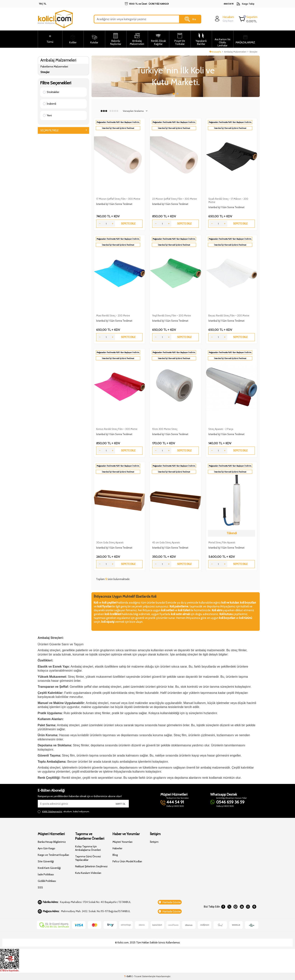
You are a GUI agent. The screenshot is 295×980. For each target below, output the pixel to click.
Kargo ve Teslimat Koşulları (53, 855)
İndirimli (50, 104)
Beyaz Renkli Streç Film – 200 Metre (229, 315)
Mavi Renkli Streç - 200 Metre (113, 315)
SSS (40, 887)
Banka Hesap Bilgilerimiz (52, 842)
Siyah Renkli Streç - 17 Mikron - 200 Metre (228, 200)
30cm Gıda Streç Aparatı (110, 542)
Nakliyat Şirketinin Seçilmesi (91, 866)
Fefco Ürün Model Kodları (127, 861)
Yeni (47, 115)
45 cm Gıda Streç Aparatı (166, 542)
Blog (115, 855)
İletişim (154, 842)
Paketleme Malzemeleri (54, 67)
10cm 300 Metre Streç (165, 429)
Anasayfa (215, 52)
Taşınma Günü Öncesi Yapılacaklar (88, 858)
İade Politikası (46, 874)
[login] (224, 19)
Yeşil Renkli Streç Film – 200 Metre (172, 315)
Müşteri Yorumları (122, 842)
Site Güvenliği (46, 861)
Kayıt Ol (121, 804)
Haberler (117, 848)
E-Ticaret (136, 976)
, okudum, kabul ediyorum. (64, 812)
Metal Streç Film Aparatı (222, 542)
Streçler (45, 72)
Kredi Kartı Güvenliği (49, 868)
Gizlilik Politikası (47, 881)
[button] (174, 94)
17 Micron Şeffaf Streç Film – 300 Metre (118, 199)
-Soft (128, 976)
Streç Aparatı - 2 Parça (221, 429)
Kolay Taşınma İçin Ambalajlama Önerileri (88, 848)
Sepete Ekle (128, 223)
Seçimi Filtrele (64, 130)
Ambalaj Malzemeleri (235, 52)
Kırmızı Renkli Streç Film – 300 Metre (117, 429)
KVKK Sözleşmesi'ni (52, 811)
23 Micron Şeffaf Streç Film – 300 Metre (175, 199)
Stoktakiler (51, 92)
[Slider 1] (176, 76)
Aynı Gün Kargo (46, 848)
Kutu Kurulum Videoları (88, 873)
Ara (190, 19)
